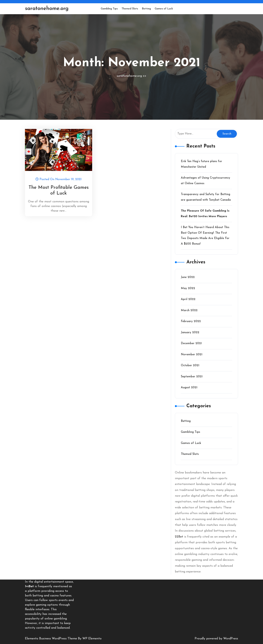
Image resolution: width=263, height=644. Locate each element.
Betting (146, 9)
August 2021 (189, 388)
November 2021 (192, 355)
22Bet (179, 537)
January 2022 (190, 333)
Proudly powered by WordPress (216, 639)
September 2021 (192, 377)
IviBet (29, 586)
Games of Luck (164, 9)
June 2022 (188, 277)
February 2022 (191, 321)
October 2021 (190, 366)
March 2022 (189, 310)
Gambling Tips (109, 9)
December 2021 (191, 343)
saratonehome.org (47, 9)
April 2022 (188, 299)
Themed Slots (130, 9)
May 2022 (188, 288)
